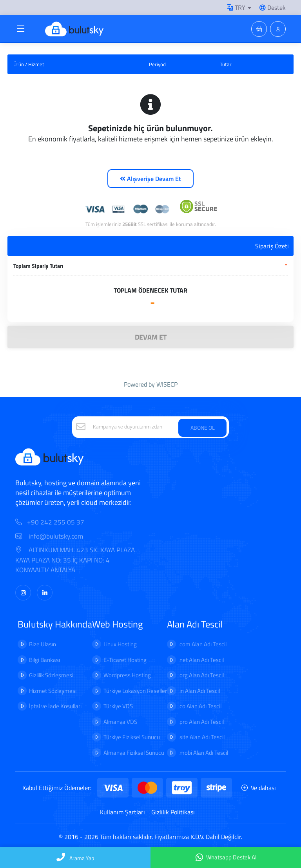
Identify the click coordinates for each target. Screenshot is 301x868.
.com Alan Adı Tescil (202, 644)
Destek (273, 7)
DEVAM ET (151, 337)
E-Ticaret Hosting (125, 660)
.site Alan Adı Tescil (201, 737)
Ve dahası (259, 788)
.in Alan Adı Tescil (199, 691)
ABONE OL (203, 428)
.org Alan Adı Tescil (201, 675)
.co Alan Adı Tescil (200, 706)
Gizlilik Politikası (173, 812)
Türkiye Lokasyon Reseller (135, 691)
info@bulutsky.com (49, 536)
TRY (236, 7)
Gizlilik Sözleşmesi (51, 675)
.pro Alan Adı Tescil (201, 722)
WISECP (167, 384)
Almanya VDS (120, 722)
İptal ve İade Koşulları (55, 706)
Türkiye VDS (118, 706)
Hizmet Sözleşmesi (53, 691)
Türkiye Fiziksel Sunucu (132, 737)
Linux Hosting (120, 644)
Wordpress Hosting (127, 675)
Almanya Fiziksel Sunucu (134, 753)
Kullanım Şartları (122, 812)
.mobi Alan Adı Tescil (203, 753)
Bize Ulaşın (43, 644)
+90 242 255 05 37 (56, 522)
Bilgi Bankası (44, 660)
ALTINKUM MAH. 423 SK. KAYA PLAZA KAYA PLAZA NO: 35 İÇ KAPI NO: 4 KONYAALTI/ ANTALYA (75, 560)
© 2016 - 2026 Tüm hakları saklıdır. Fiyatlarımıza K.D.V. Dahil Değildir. (150, 837)
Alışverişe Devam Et (150, 179)
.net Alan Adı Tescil (201, 660)
